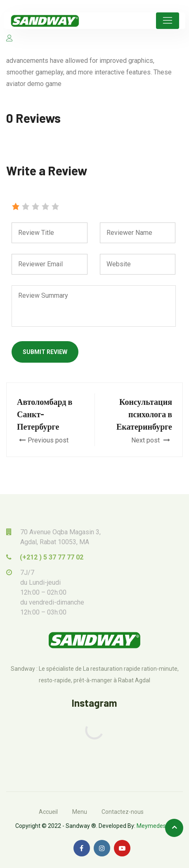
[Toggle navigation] (168, 21)
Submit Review (45, 352)
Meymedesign (155, 826)
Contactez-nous (123, 812)
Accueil (48, 812)
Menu (80, 812)
